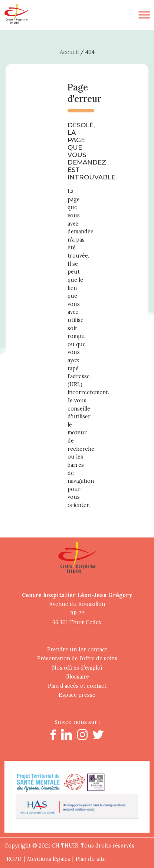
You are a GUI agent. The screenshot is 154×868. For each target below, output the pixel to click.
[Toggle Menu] (144, 15)
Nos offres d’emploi (77, 668)
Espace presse (77, 695)
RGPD (14, 859)
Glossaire (77, 677)
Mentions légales (49, 859)
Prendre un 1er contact (77, 650)
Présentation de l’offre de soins (77, 658)
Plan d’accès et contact (77, 686)
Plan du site (91, 859)
